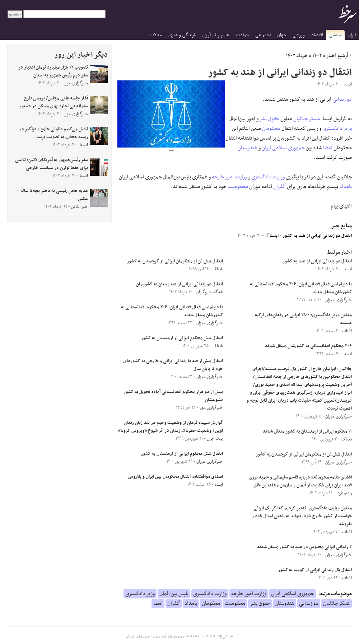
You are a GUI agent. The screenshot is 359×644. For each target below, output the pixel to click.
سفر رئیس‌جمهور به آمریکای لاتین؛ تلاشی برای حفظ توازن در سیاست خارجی (52, 164)
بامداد (346, 187)
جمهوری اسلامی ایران (283, 148)
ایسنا (272, 236)
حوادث (242, 35)
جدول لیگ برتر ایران (138, 636)
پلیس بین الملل (174, 594)
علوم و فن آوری (216, 35)
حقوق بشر (269, 119)
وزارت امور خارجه (229, 177)
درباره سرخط (176, 636)
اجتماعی (263, 35)
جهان (282, 35)
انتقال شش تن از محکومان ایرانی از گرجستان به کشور (304, 454)
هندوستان (248, 148)
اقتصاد (317, 35)
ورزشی (299, 35)
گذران (279, 187)
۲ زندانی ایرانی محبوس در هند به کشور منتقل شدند (304, 547)
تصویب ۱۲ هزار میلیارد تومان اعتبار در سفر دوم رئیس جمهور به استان (53, 71)
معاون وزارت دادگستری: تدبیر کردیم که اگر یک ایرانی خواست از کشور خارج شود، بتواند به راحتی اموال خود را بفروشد (302, 516)
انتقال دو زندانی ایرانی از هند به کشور (317, 236)
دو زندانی (342, 99)
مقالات (156, 35)
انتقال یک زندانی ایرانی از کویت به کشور (315, 570)
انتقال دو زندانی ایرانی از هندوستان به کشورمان (179, 284)
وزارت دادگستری (268, 177)
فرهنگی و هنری (182, 35)
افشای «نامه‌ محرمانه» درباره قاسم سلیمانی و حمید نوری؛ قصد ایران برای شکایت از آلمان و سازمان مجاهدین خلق (300, 481)
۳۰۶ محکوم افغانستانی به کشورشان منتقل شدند (308, 346)
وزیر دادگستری (337, 129)
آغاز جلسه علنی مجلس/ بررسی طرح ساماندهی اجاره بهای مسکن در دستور (54, 102)
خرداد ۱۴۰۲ (297, 56)
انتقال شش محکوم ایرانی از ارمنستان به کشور (182, 338)
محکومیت (238, 187)
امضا (328, 148)
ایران (352, 35)
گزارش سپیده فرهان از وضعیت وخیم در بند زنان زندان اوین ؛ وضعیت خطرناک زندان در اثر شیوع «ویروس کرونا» (171, 427)
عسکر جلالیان (307, 119)
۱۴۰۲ (317, 56)
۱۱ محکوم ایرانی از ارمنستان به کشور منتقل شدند (307, 431)
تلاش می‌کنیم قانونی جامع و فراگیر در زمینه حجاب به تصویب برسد (54, 133)
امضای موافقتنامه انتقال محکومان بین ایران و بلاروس (176, 477)
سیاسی (335, 35)
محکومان (271, 129)
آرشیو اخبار (337, 56)
